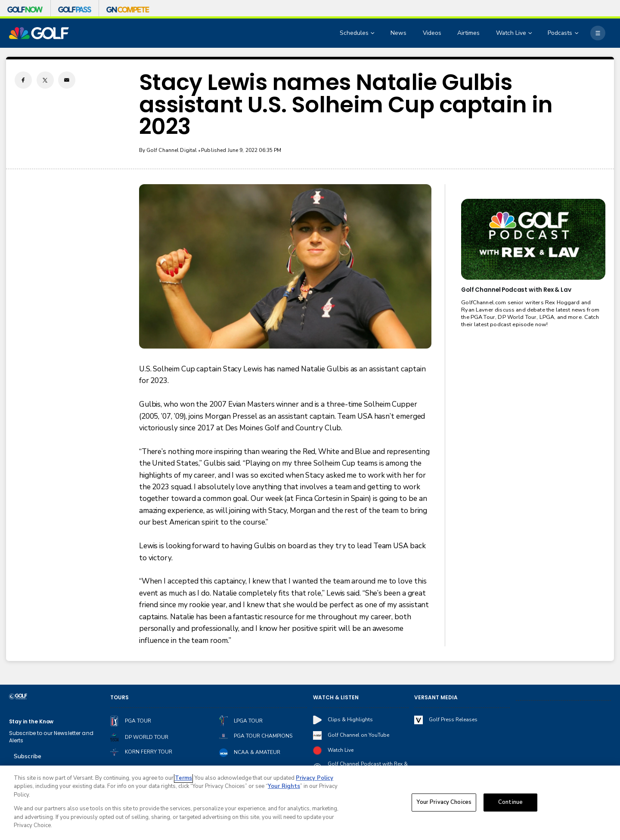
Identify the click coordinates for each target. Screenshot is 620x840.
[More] (598, 33)
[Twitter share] (45, 80)
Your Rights (284, 787)
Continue (510, 803)
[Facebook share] (23, 80)
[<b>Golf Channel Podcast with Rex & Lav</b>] (533, 239)
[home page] (39, 33)
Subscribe (28, 756)
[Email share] (67, 80)
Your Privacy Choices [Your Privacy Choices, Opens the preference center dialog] (444, 803)
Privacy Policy (315, 779)
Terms (183, 779)
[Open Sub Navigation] (373, 33)
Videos (432, 33)
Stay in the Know (31, 721)
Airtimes (468, 33)
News (398, 33)
